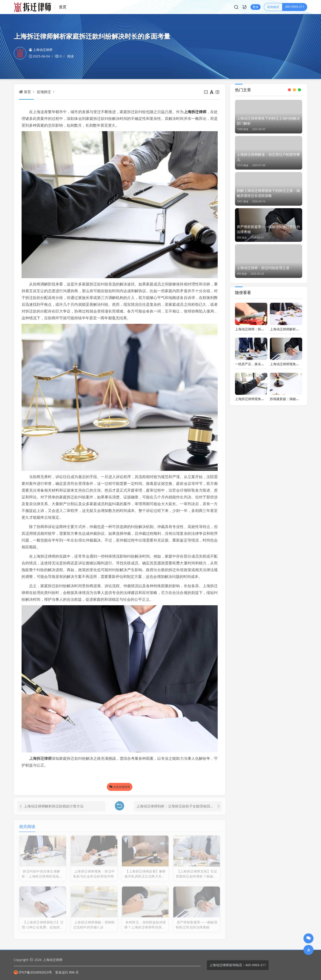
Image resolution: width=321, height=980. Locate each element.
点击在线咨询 (120, 787)
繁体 (256, 7)
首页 (63, 7)
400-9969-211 (295, 7)
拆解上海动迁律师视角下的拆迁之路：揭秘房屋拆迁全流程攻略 (268, 193)
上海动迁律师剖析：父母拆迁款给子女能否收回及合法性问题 (179, 803)
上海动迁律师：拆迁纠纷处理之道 (263, 268)
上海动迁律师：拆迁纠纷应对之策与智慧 (264, 329)
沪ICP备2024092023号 (33, 972)
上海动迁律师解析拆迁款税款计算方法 (54, 803)
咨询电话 (273, 7)
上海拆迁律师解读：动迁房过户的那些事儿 (268, 157)
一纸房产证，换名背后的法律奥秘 (259, 364)
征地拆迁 (44, 92)
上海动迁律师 (41, 50)
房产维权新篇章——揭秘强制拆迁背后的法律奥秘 (268, 229)
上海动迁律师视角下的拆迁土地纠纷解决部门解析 (268, 121)
